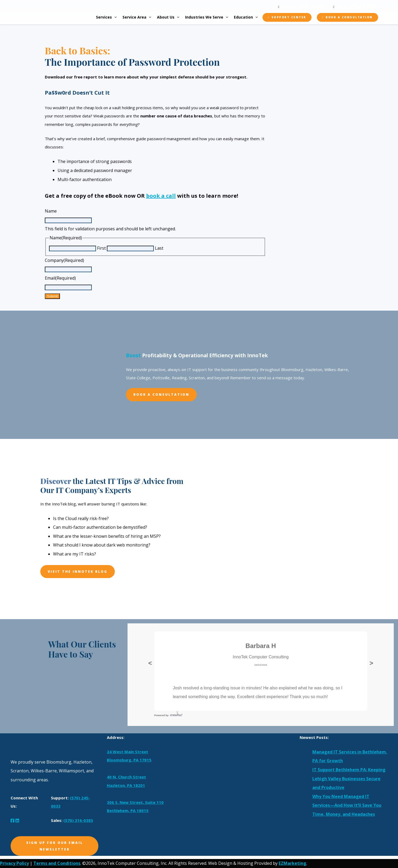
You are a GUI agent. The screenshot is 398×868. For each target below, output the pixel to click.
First (101, 248)
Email (60, 278)
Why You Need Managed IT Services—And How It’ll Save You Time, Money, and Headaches (347, 805)
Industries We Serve (209, 17)
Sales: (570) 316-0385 (356, 6)
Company (64, 260)
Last (159, 248)
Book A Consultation (161, 395)
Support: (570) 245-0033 (303, 6)
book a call (161, 196)
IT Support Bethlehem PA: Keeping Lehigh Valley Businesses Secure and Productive (349, 779)
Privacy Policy (14, 863)
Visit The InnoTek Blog (78, 572)
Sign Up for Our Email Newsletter (55, 846)
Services (109, 17)
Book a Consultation (349, 17)
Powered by (168, 715)
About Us (170, 17)
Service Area (139, 17)
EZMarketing (292, 863)
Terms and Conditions (57, 863)
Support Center (289, 17)
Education (248, 17)
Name (51, 211)
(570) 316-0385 (78, 820)
